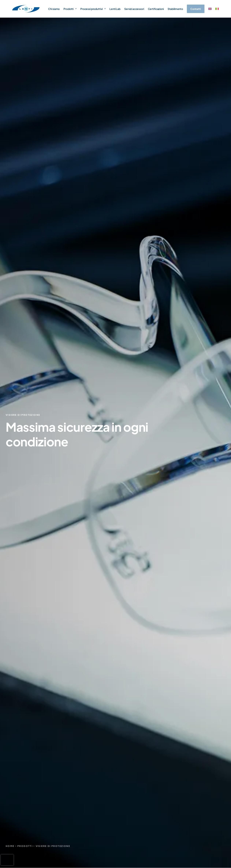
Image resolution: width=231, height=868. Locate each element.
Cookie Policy (204, 853)
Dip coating (171, 529)
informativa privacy (151, 679)
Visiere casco (170, 768)
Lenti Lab (115, 9)
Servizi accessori (134, 9)
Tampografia (171, 553)
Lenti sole (167, 755)
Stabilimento (175, 9)
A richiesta (168, 799)
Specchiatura (172, 543)
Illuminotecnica (171, 793)
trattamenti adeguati (19, 199)
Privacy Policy (184, 853)
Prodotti (70, 9)
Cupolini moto (170, 786)
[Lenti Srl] (26, 9)
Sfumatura (170, 539)
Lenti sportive (170, 762)
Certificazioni (156, 9)
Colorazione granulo (176, 548)
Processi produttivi (93, 9)
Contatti (128, 779)
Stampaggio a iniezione (178, 524)
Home (10, 110)
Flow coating (171, 534)
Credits (221, 853)
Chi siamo (54, 9)
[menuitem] (210, 9)
